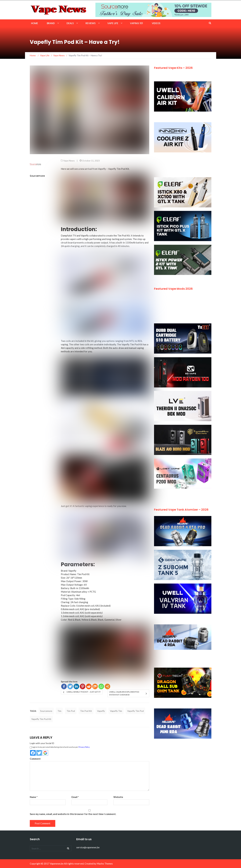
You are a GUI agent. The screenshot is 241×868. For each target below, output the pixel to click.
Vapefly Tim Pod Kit (119, 169)
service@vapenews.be (88, 847)
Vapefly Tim (116, 711)
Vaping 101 (136, 23)
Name (34, 797)
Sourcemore (37, 176)
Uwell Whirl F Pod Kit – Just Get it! (84, 692)
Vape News (69, 161)
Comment (35, 759)
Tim (59, 711)
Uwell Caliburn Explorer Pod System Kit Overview (124, 693)
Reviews (91, 23)
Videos (156, 23)
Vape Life (113, 23)
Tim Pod (71, 711)
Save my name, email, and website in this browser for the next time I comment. (73, 814)
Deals (70, 23)
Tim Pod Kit (124, 236)
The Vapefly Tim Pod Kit (130, 344)
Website (118, 797)
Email (75, 797)
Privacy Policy (84, 747)
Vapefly (101, 711)
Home (34, 23)
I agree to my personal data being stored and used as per (60, 747)
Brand (51, 23)
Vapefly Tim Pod (135, 711)
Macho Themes (105, 864)
